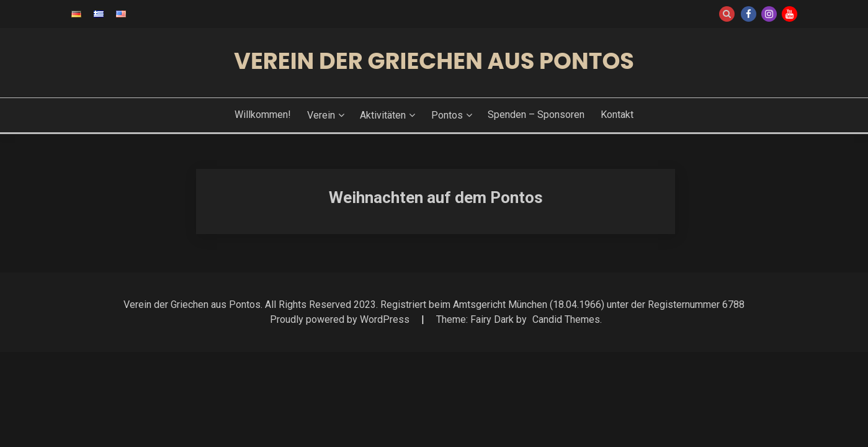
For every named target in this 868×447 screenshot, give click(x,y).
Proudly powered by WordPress (341, 319)
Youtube (790, 14)
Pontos (447, 115)
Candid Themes (566, 319)
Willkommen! (263, 115)
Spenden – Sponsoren (536, 115)
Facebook (749, 14)
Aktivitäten (383, 115)
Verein (321, 115)
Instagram (769, 14)
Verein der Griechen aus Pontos (434, 61)
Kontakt (617, 115)
